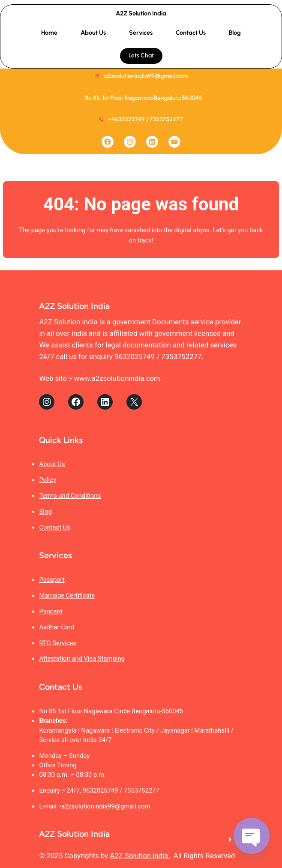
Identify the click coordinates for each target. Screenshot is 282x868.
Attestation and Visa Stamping (82, 658)
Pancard (51, 611)
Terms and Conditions (70, 496)
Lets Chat (141, 55)
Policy (48, 480)
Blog (45, 512)
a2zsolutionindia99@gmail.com (106, 806)
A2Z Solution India (141, 13)
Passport (52, 580)
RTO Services (58, 643)
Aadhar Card (57, 627)
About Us (52, 464)
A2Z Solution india (140, 856)
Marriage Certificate (67, 596)
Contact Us (54, 527)
